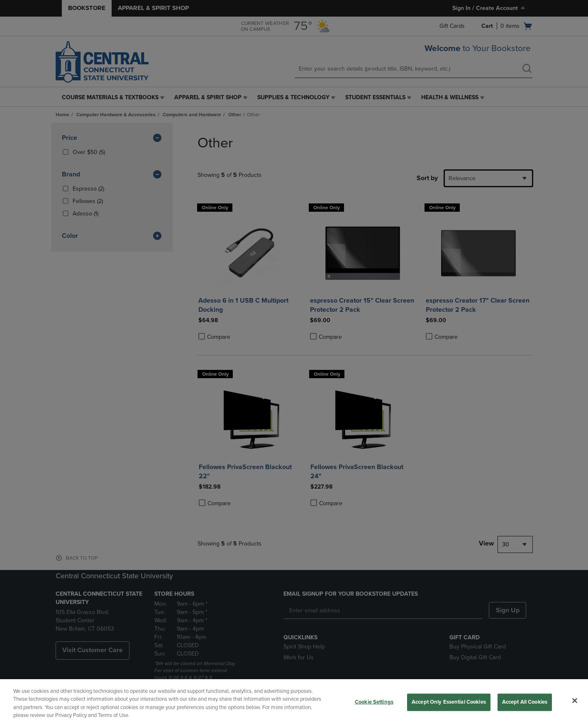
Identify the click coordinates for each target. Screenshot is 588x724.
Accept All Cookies (525, 702)
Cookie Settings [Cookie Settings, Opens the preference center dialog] (374, 702)
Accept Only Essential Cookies (449, 702)
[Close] (575, 700)
